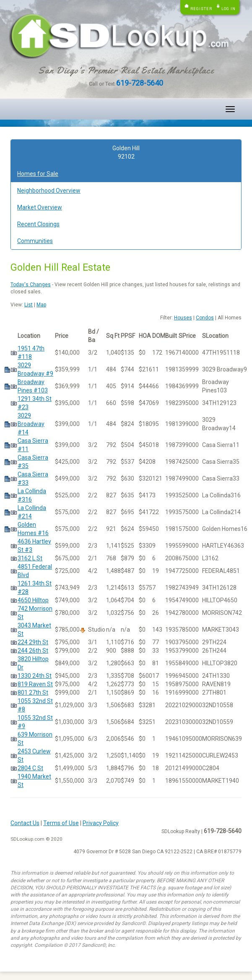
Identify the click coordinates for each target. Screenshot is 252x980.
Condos (205, 318)
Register (201, 9)
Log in (229, 9)
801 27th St (33, 693)
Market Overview (40, 207)
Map (41, 305)
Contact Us (25, 823)
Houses (183, 318)
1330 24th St (35, 676)
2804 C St (30, 768)
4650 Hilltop (33, 600)
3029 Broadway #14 (31, 424)
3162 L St (30, 558)
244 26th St (33, 651)
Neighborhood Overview (49, 191)
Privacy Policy (101, 823)
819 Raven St (35, 684)
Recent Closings (38, 224)
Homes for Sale (38, 174)
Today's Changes (31, 285)
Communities (35, 241)
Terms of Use (61, 823)
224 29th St (33, 642)
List (29, 305)
